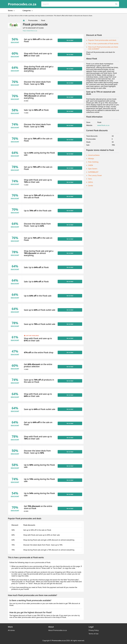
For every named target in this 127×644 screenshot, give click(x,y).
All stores (11, 630)
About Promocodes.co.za (58, 630)
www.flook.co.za (103, 125)
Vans (90, 179)
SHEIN (91, 165)
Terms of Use (93, 634)
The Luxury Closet (95, 175)
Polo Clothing (93, 162)
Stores (12, 11)
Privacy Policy (94, 630)
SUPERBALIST (93, 172)
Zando (91, 186)
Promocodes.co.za (22, 4)
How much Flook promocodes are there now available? (103, 48)
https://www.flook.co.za (30, 31)
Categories (28, 11)
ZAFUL (91, 182)
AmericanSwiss (94, 155)
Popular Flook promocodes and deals (102, 40)
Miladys (91, 159)
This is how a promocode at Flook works (103, 44)
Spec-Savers (93, 169)
